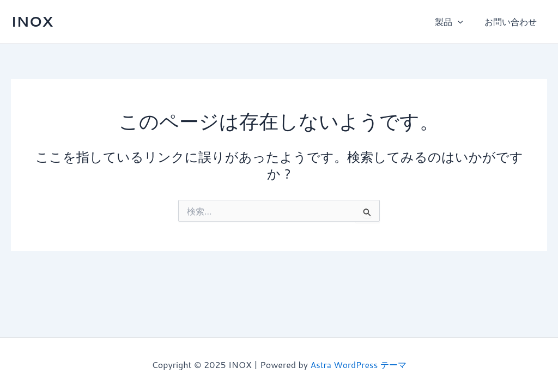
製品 (454, 22)
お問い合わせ (512, 22)
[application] (463, 22)
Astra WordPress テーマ (358, 365)
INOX (32, 21)
